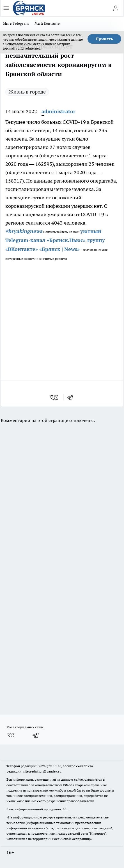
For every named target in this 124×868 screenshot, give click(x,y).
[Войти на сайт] (116, 8)
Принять (104, 39)
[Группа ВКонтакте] (11, 735)
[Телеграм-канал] (36, 735)
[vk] (54, 397)
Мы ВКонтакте (47, 23)
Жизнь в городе (27, 92)
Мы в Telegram (16, 23)
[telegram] (72, 397)
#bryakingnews (24, 231)
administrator (58, 111)
